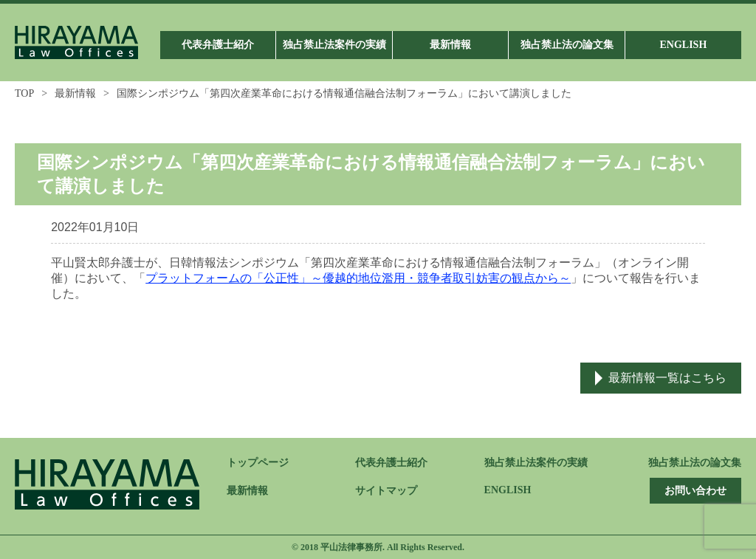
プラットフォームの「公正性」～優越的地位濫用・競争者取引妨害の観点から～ (358, 278)
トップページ (258, 463)
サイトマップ (386, 491)
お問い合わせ (695, 491)
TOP (24, 93)
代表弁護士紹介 (391, 463)
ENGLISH (508, 490)
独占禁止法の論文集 (695, 463)
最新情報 (75, 93)
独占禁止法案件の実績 (536, 463)
